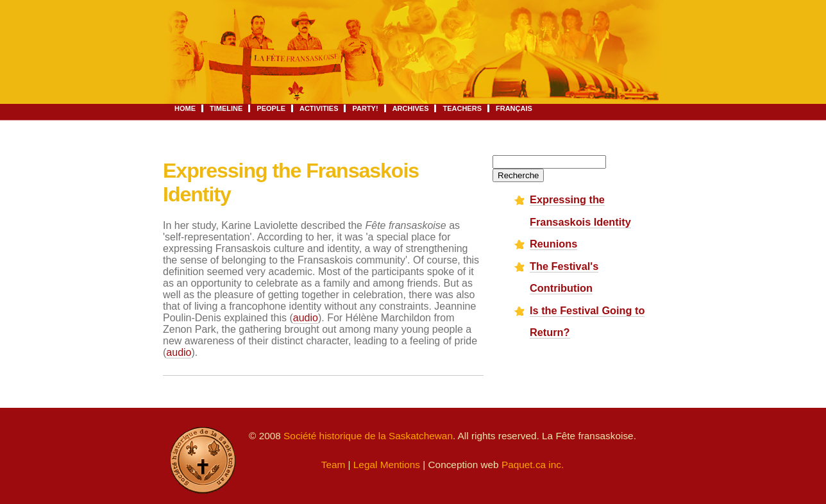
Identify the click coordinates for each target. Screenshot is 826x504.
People (271, 108)
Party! (365, 108)
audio (306, 318)
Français (514, 108)
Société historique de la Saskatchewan (368, 436)
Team (333, 465)
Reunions (553, 244)
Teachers (462, 108)
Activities (319, 108)
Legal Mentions (387, 465)
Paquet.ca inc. (533, 465)
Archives (411, 108)
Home (185, 108)
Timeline (226, 108)
